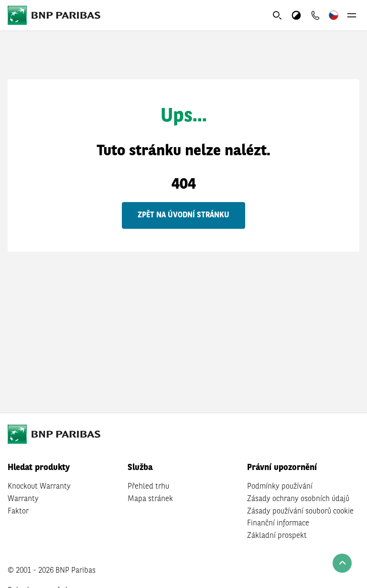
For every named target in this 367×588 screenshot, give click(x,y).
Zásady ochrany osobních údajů (298, 499)
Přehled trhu (148, 487)
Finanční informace (278, 524)
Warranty (23, 499)
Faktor (18, 512)
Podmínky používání (280, 487)
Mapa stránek (150, 499)
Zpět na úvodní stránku (183, 215)
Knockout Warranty (39, 487)
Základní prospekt (277, 536)
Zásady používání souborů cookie (300, 512)
